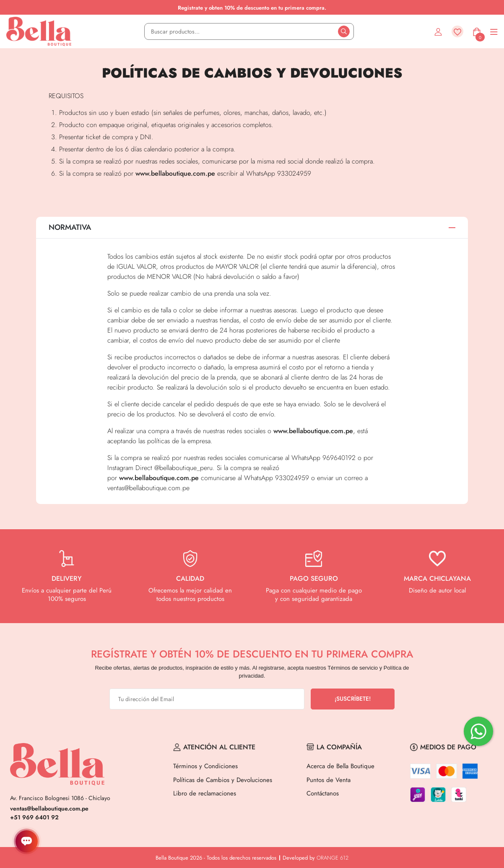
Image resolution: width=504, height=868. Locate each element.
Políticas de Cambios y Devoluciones (223, 780)
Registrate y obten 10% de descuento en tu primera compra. (252, 8)
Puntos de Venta (329, 780)
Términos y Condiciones (205, 766)
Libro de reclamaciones (205, 793)
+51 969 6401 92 (34, 817)
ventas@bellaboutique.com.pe (49, 808)
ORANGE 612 (333, 858)
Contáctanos (323, 793)
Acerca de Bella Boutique (340, 766)
